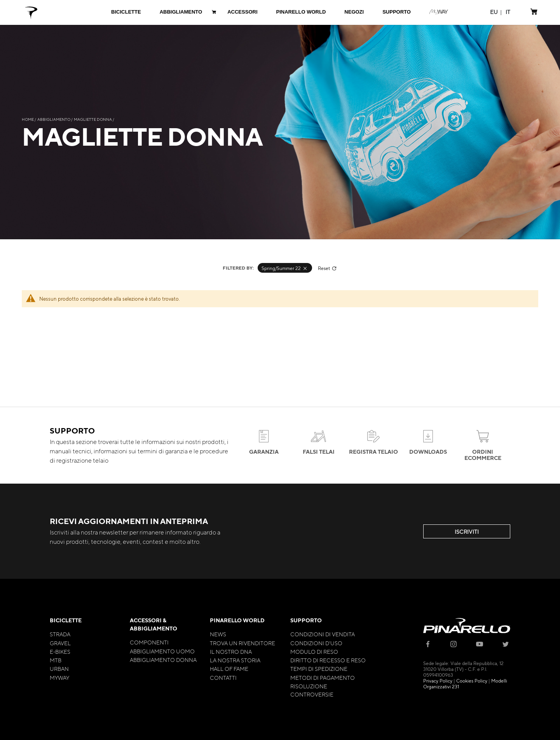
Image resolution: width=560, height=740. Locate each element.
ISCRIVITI (467, 531)
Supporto (306, 620)
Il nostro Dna (231, 651)
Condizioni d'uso (316, 643)
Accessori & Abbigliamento (154, 624)
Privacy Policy (438, 681)
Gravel (60, 643)
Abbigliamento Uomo (162, 651)
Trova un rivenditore (242, 643)
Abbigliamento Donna (163, 660)
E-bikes (60, 651)
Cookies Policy (472, 681)
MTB (56, 660)
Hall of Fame (229, 669)
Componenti (149, 642)
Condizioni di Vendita (323, 634)
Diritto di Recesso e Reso (328, 660)
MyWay (59, 677)
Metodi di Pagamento (323, 677)
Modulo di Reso (314, 651)
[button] (494, 12)
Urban (59, 669)
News (218, 634)
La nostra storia (235, 660)
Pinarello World (237, 620)
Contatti (223, 677)
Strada (60, 634)
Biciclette (66, 620)
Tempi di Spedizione (319, 669)
